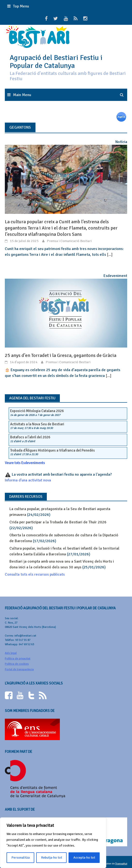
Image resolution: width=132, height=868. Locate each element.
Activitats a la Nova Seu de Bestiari (37, 424)
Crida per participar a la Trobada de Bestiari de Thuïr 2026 (58, 522)
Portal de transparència (19, 669)
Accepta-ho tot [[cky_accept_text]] (84, 858)
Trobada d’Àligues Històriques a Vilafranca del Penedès (52, 450)
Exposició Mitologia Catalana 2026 (37, 411)
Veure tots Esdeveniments (25, 463)
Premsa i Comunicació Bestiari (69, 241)
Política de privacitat (18, 659)
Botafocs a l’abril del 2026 (30, 437)
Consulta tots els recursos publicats (35, 574)
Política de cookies (17, 664)
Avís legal (11, 653)
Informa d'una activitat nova (28, 480)
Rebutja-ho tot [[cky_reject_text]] (52, 858)
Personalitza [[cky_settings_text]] (21, 858)
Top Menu (21, 6)
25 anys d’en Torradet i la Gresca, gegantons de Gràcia (61, 355)
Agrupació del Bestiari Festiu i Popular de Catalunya (56, 62)
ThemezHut (121, 864)
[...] (110, 255)
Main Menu (22, 95)
